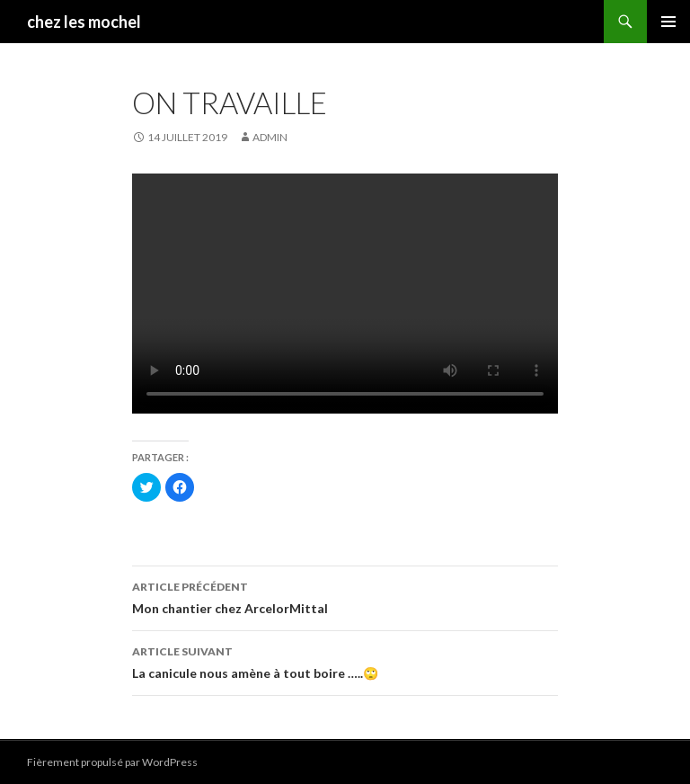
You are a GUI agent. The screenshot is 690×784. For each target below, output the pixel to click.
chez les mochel (84, 22)
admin (270, 137)
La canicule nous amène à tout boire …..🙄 (345, 661)
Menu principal (668, 22)
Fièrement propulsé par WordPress (112, 762)
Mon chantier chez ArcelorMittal (345, 596)
